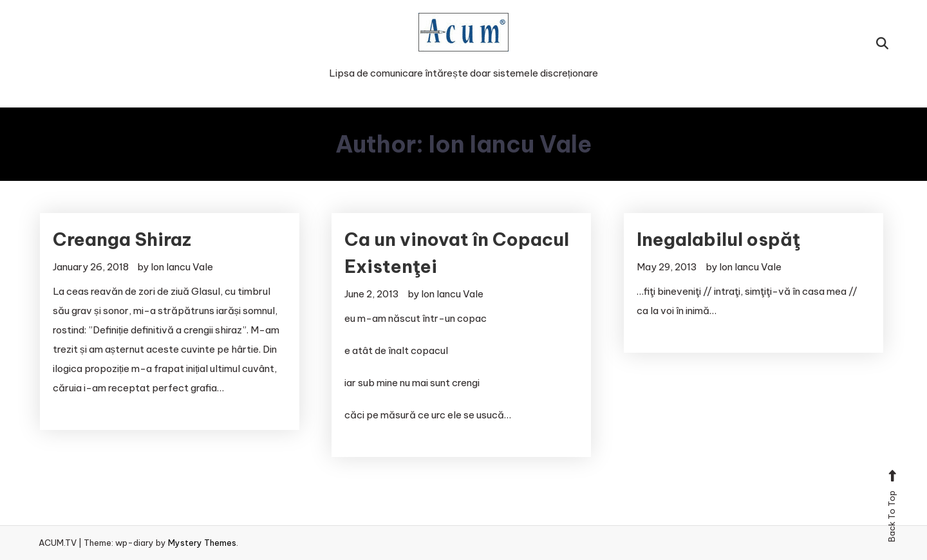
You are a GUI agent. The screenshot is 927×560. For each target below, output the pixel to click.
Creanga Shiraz (122, 239)
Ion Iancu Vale (182, 267)
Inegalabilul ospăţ (718, 239)
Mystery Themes (202, 543)
